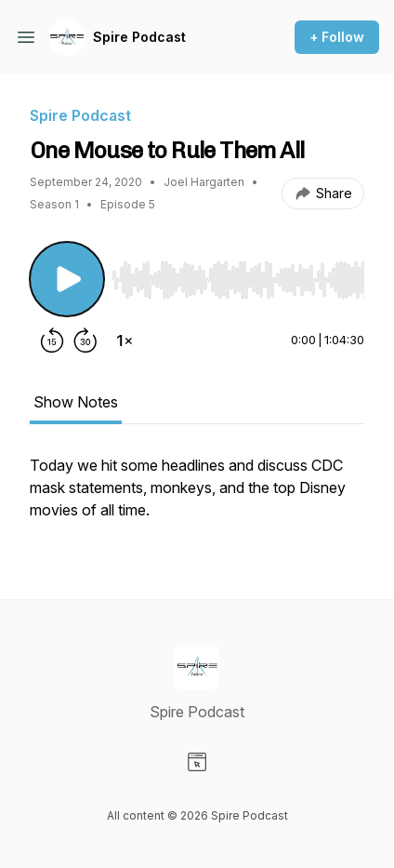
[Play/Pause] (67, 279)
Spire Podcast (139, 37)
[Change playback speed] (125, 341)
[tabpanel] (197, 497)
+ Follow (337, 37)
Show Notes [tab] (76, 402)
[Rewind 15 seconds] (52, 341)
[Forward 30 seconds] (85, 341)
